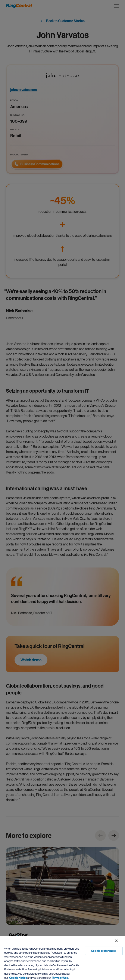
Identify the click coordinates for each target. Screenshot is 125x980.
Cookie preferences (104, 951)
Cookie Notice (18, 978)
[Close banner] (116, 941)
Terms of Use (60, 978)
